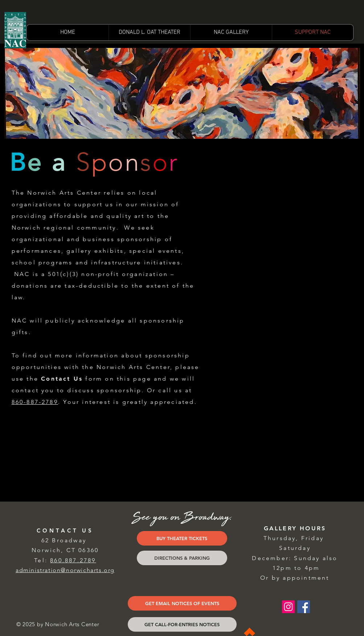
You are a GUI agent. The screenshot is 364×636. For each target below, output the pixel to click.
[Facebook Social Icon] (304, 607)
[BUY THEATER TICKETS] (182, 538)
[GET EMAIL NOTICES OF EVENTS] (182, 603)
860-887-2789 (35, 402)
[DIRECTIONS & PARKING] (182, 558)
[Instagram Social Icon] (288, 607)
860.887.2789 (73, 560)
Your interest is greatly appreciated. (130, 402)
